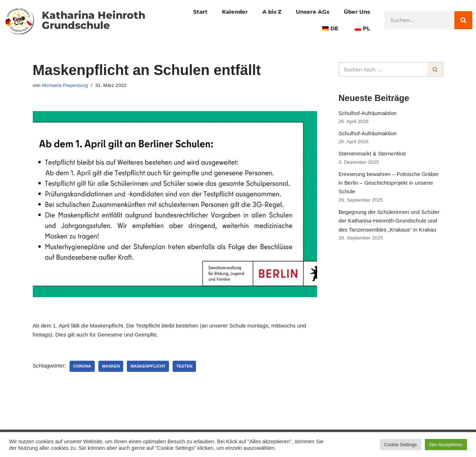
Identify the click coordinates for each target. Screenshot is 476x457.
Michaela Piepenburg (67, 86)
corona (84, 370)
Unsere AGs (309, 12)
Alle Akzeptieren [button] (446, 445)
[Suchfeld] (383, 70)
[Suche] (463, 20)
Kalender (228, 12)
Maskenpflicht (153, 370)
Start (192, 12)
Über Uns (356, 12)
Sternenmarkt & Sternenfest (374, 159)
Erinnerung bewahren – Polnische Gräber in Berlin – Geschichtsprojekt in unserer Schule (388, 191)
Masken (115, 370)
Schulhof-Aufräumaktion (370, 115)
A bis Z (266, 12)
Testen (191, 370)
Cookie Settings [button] (401, 445)
